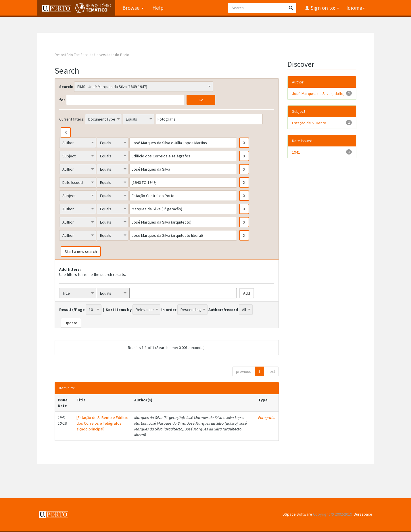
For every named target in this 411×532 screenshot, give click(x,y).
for (62, 100)
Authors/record (223, 310)
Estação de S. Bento (309, 123)
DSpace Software (297, 514)
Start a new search (81, 251)
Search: (66, 87)
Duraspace (363, 514)
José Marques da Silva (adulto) (318, 94)
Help (158, 8)
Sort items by (119, 310)
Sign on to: (324, 8)
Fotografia (267, 417)
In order (169, 310)
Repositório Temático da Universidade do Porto (92, 55)
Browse (133, 8)
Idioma (356, 8)
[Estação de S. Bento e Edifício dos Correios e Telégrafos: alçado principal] (102, 423)
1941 (296, 152)
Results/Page (72, 310)
